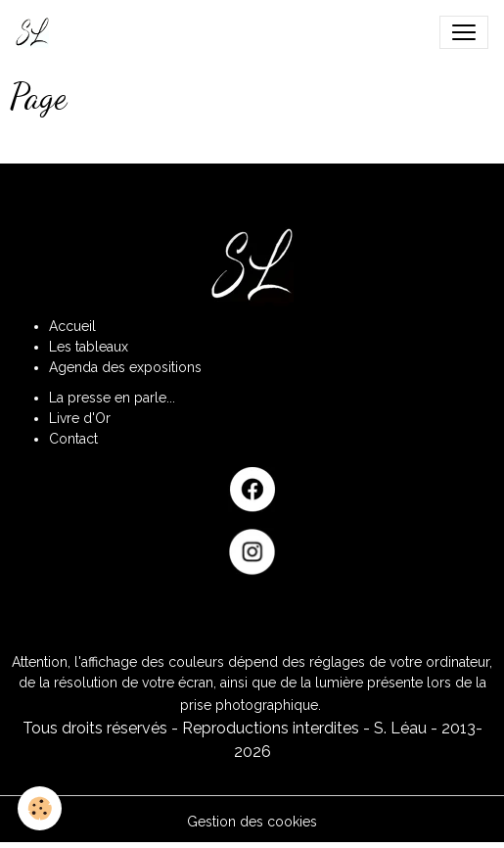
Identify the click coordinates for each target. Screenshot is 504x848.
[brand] (36, 32)
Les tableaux (89, 347)
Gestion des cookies (252, 822)
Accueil (72, 326)
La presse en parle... (112, 398)
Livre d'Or (80, 418)
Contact (73, 439)
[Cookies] (40, 808)
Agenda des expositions (125, 367)
